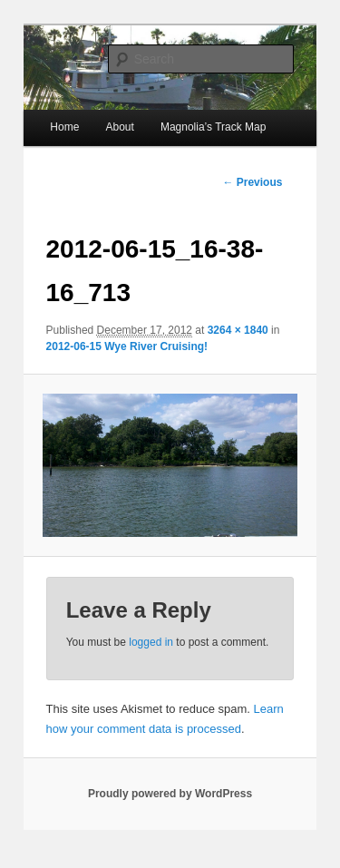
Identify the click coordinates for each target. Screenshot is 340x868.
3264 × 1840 (238, 330)
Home (64, 127)
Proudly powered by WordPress (170, 794)
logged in (151, 642)
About (119, 127)
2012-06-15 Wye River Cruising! (127, 346)
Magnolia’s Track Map (214, 127)
